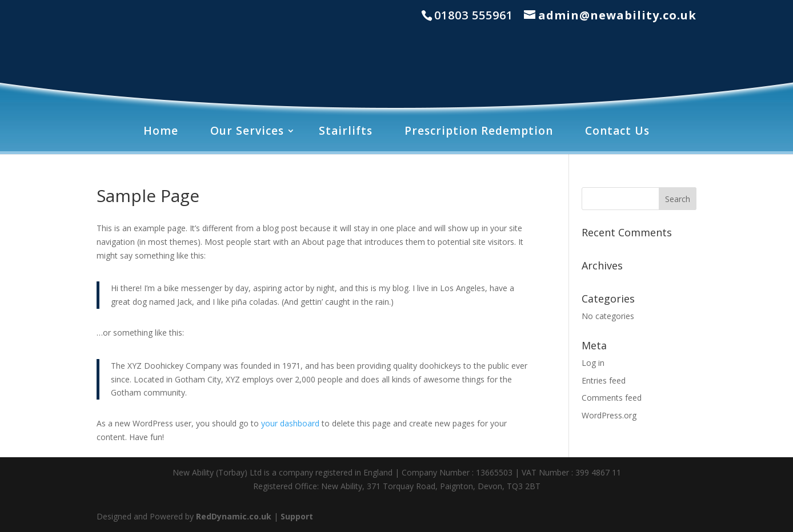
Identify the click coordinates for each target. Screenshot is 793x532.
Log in (593, 363)
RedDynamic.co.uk (234, 516)
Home (161, 131)
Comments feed (612, 398)
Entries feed (604, 380)
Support (297, 516)
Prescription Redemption (479, 131)
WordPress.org (609, 415)
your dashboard (290, 423)
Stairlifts (346, 131)
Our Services (247, 131)
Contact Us (617, 131)
